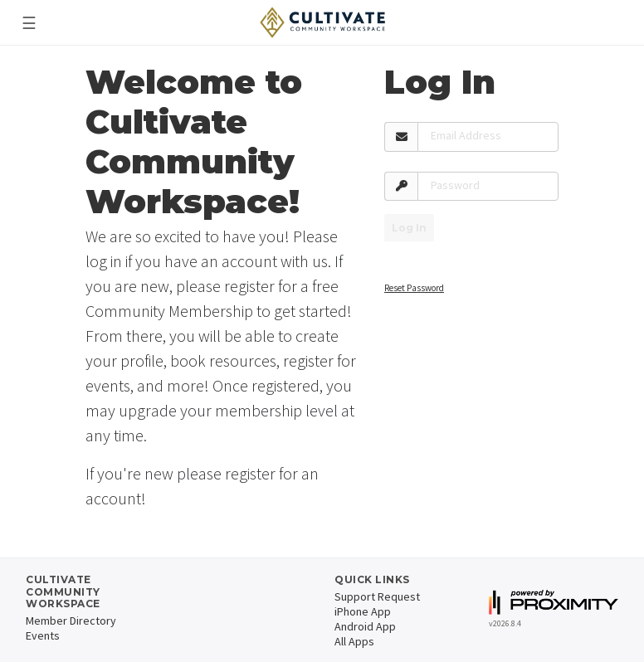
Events (43, 635)
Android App (365, 626)
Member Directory (71, 621)
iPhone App (363, 611)
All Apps (354, 641)
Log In (409, 228)
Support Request (377, 596)
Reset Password (414, 288)
